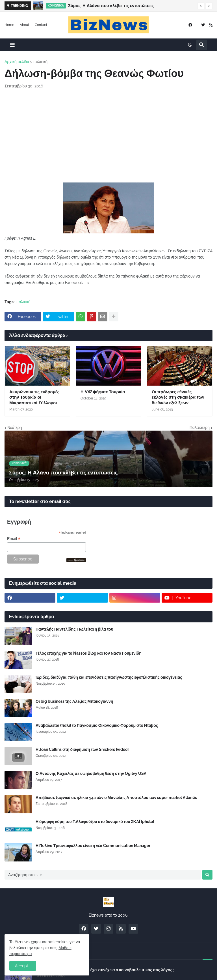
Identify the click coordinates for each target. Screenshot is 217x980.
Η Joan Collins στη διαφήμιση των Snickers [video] (82, 749)
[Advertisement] (108, 136)
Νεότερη (15, 427)
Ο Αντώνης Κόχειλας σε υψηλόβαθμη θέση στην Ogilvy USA (91, 773)
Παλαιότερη (200, 427)
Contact (41, 25)
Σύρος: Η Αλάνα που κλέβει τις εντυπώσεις (111, 6)
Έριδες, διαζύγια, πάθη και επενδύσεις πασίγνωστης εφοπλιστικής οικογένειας (109, 677)
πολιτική (40, 62)
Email (14, 539)
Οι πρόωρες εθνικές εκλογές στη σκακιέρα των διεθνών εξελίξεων (178, 397)
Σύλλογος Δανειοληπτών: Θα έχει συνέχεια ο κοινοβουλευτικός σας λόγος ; (105, 970)
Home (9, 25)
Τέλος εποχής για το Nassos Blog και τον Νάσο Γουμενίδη (89, 653)
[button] (201, 6)
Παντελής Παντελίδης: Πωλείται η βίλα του (74, 629)
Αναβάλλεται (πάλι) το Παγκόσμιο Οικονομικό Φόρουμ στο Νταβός (97, 725)
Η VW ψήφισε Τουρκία (103, 392)
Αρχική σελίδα (17, 62)
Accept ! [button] (23, 966)
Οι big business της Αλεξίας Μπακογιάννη (74, 701)
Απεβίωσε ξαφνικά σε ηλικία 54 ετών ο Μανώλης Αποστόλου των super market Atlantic (116, 798)
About (24, 25)
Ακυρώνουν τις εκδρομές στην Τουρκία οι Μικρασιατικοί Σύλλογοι (34, 397)
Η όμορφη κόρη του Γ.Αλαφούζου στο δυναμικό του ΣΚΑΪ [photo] (95, 822)
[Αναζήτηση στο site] (103, 875)
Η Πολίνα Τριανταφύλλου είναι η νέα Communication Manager (93, 846)
